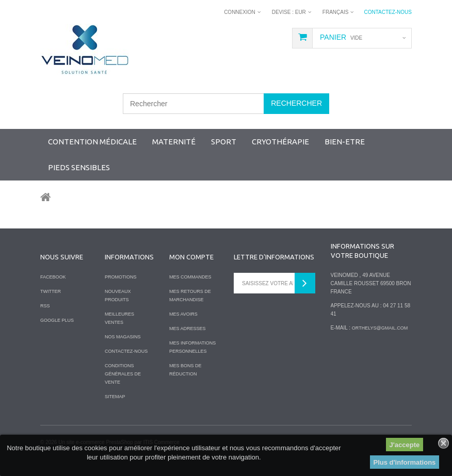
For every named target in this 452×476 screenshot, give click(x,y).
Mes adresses (188, 329)
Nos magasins (123, 337)
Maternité (174, 142)
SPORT (224, 142)
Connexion (240, 12)
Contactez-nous (388, 12)
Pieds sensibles (79, 167)
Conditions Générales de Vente (123, 374)
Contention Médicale (92, 142)
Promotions (121, 277)
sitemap (115, 397)
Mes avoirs (183, 314)
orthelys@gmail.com (380, 328)
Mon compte (191, 257)
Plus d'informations (405, 462)
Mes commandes (190, 277)
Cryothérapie (280, 142)
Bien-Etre (345, 142)
